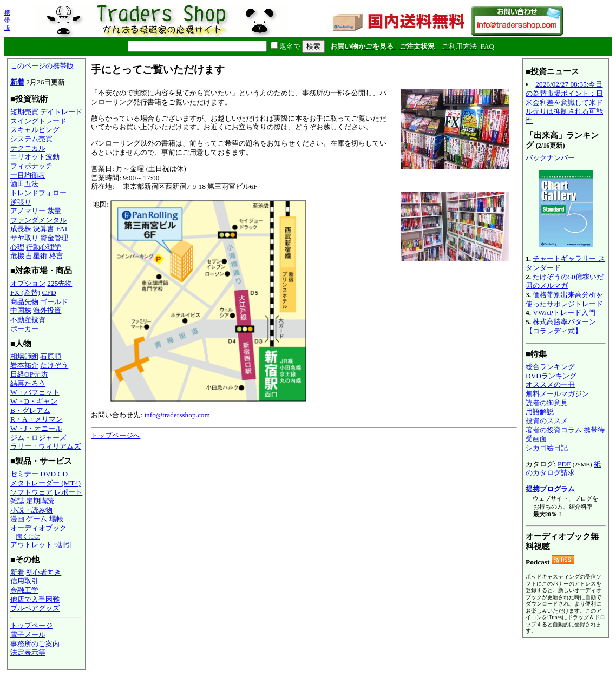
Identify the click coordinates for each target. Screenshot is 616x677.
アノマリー (28, 211)
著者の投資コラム (554, 430)
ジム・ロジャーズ (38, 438)
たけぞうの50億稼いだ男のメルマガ (565, 281)
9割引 (63, 545)
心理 (17, 247)
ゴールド (54, 302)
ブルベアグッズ (35, 608)
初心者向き (44, 572)
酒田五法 (24, 184)
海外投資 (47, 310)
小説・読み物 (31, 510)
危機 (17, 256)
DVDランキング (551, 376)
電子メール (28, 635)
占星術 (37, 256)
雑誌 (17, 501)
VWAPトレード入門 (564, 313)
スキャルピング (35, 130)
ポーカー (24, 329)
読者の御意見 (547, 403)
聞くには (28, 536)
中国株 (21, 310)
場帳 (56, 519)
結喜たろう (28, 383)
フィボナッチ (31, 166)
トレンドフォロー (38, 193)
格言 (56, 256)
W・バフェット (35, 392)
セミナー (24, 474)
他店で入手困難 (35, 599)
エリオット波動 (35, 157)
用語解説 (540, 412)
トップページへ (116, 435)
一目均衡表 (28, 175)
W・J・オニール (36, 428)
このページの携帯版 (42, 66)
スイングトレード (38, 121)
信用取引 (24, 581)
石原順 (51, 356)
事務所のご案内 (35, 644)
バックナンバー (550, 158)
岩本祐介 (24, 365)
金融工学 (24, 590)
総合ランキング (550, 367)
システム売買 (31, 139)
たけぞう (54, 365)
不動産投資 (28, 320)
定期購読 (40, 501)
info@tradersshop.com (177, 415)
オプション (28, 283)
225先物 (60, 283)
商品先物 (24, 302)
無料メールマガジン (557, 394)
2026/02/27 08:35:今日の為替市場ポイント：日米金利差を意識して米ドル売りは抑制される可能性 (564, 102)
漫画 (17, 519)
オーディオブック (38, 528)
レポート (68, 492)
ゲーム (37, 519)
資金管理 (54, 238)
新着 (17, 82)
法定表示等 (28, 652)
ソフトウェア (31, 492)
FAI (62, 229)
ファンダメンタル (38, 220)
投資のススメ (547, 421)
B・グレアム (30, 410)
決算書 (44, 229)
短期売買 (24, 112)
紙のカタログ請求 (563, 469)
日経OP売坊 (29, 374)
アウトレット (31, 545)
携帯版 (7, 20)
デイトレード (61, 112)
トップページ (31, 625)
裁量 (54, 211)
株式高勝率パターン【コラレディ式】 (561, 326)
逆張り (21, 202)
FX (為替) (25, 293)
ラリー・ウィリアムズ (45, 446)
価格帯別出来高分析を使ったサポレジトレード (564, 299)
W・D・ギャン (34, 401)
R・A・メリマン (37, 419)
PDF (564, 464)
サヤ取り (24, 238)
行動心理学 (44, 247)
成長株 (21, 229)
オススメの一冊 (550, 384)
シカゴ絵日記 (547, 448)
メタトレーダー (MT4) (45, 483)
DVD (48, 474)
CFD (49, 293)
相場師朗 (24, 356)
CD (63, 474)
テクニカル (28, 148)
